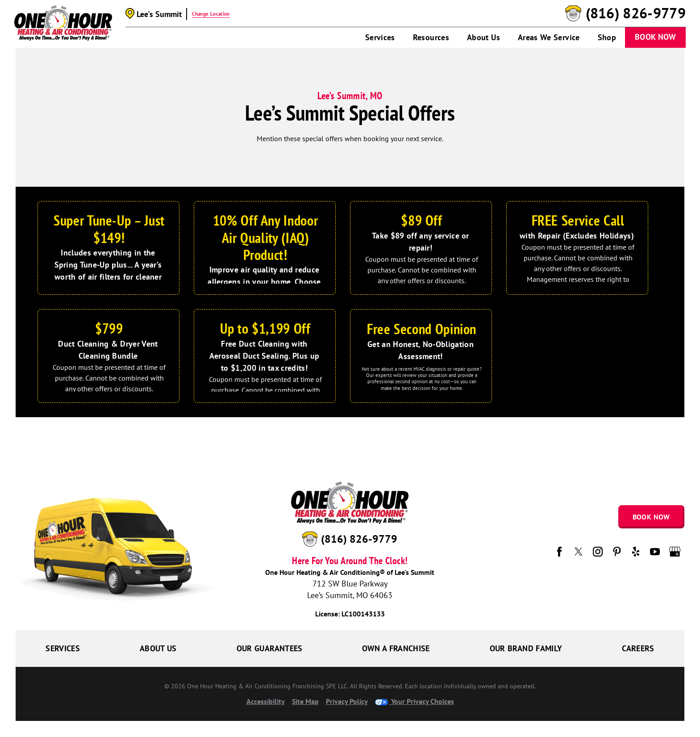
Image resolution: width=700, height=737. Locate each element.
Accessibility (266, 701)
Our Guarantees (270, 648)
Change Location (211, 14)
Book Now (655, 37)
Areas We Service (549, 37)
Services (380, 37)
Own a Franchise (396, 648)
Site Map (305, 701)
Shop (607, 37)
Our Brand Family (526, 648)
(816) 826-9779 (636, 13)
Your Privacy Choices (415, 701)
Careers (638, 648)
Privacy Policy (347, 701)
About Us (483, 37)
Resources (431, 37)
